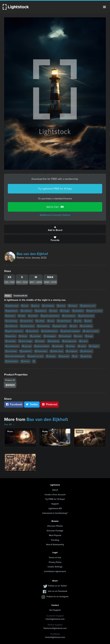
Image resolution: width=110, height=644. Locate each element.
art (75, 356)
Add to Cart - (55, 207)
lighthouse (12, 306)
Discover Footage (55, 531)
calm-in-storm (91, 331)
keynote (64, 356)
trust (73, 326)
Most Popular (55, 535)
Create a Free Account (55, 495)
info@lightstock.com (55, 619)
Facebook (14, 404)
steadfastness (49, 331)
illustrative (41, 351)
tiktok (23, 336)
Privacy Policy (55, 562)
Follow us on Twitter (58, 586)
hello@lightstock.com (55, 637)
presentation (42, 346)
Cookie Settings (55, 567)
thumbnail (65, 336)
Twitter (32, 404)
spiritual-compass (70, 331)
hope (53, 311)
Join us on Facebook (57, 591)
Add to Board (55, 229)
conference (12, 346)
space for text (35, 356)
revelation (86, 326)
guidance (41, 311)
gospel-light (60, 326)
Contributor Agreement (55, 571)
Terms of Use (55, 557)
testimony (43, 326)
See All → (9, 424)
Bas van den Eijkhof (32, 254)
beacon (10, 316)
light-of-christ (94, 311)
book (89, 336)
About (55, 490)
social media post (15, 356)
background (69, 341)
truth (78, 321)
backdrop (53, 341)
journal (27, 346)
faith (22, 316)
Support (55, 504)
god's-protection (50, 316)
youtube (35, 336)
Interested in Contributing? (55, 513)
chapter (94, 346)
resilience (11, 326)
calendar (58, 346)
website (10, 341)
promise (11, 336)
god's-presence (14, 331)
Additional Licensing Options (55, 215)
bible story (57, 351)
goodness (11, 311)
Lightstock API (55, 508)
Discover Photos (55, 526)
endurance (69, 316)
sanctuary (11, 321)
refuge (65, 311)
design (51, 356)
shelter (33, 316)
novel (82, 346)
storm (61, 306)
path (88, 321)
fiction (70, 346)
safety (40, 321)
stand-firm (26, 321)
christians (48, 306)
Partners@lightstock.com (55, 628)
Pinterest (49, 404)
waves (73, 306)
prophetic (26, 351)
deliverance (27, 326)
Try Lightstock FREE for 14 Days (55, 189)
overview (11, 351)
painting (86, 356)
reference (86, 351)
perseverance (86, 316)
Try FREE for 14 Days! (55, 499)
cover (78, 336)
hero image (25, 341)
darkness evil (88, 306)
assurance (32, 331)
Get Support (55, 610)
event (83, 341)
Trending (55, 540)
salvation (78, 311)
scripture (26, 311)
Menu (104, 7)
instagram (50, 336)
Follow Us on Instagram (58, 597)
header (40, 341)
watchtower (64, 321)
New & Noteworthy (55, 544)
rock (25, 306)
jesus (35, 306)
